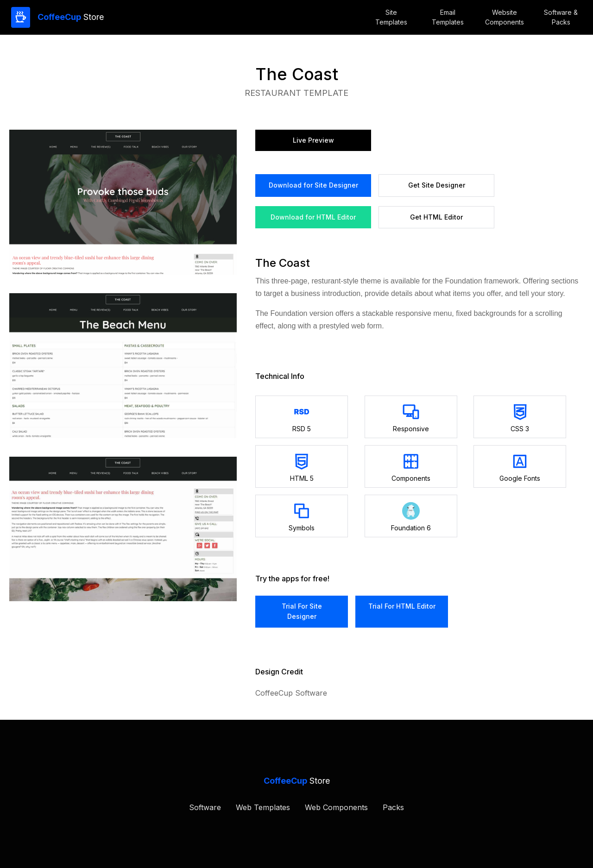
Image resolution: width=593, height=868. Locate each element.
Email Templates (448, 17)
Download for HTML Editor (313, 217)
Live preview (313, 140)
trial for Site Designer (302, 611)
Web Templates (263, 807)
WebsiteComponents (505, 17)
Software (205, 807)
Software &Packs (561, 17)
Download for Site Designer (313, 185)
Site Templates (391, 17)
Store (71, 17)
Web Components (336, 807)
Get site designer (437, 185)
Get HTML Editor (436, 217)
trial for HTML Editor (402, 606)
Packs (393, 807)
